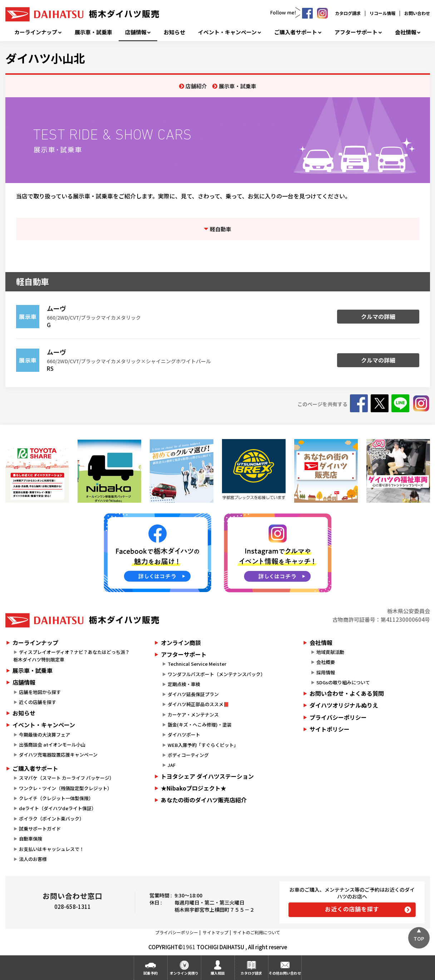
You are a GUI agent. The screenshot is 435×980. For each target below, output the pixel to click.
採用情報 (326, 672)
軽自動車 (221, 229)
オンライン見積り (184, 973)
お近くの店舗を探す (352, 909)
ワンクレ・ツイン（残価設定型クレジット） (65, 788)
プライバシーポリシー (338, 717)
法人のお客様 (33, 859)
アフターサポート (356, 32)
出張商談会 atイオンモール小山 (52, 745)
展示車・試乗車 (93, 32)
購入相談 (218, 973)
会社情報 (406, 32)
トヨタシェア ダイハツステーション (207, 776)
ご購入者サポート (296, 32)
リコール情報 (382, 13)
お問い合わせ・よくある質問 (347, 693)
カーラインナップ (36, 32)
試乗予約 (150, 973)
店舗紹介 (196, 86)
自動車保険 (31, 839)
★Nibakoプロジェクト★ (194, 788)
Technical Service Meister (197, 664)
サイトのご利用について (257, 932)
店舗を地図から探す (40, 692)
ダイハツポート (184, 735)
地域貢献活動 (330, 652)
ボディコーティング (188, 755)
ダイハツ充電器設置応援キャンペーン (58, 755)
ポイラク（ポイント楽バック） (51, 819)
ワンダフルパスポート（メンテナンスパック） (216, 674)
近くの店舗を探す (38, 702)
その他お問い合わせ (285, 973)
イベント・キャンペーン (227, 32)
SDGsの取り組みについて (343, 682)
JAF (172, 765)
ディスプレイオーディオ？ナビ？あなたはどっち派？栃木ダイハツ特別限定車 (71, 656)
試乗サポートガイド (40, 829)
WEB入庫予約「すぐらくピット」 (203, 745)
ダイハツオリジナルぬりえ (344, 705)
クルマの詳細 (378, 316)
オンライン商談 (181, 642)
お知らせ (174, 32)
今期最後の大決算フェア (45, 735)
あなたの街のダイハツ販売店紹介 (204, 800)
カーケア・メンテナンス (193, 715)
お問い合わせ (417, 13)
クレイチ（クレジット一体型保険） (56, 798)
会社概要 (326, 662)
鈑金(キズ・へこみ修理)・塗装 (200, 725)
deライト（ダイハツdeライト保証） (58, 808)
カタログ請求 (348, 13)
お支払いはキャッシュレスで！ (51, 849)
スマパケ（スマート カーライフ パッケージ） (66, 778)
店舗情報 (136, 32)
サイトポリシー (330, 729)
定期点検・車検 (184, 684)
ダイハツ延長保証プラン (193, 694)
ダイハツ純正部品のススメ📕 (198, 704)
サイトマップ (216, 932)
